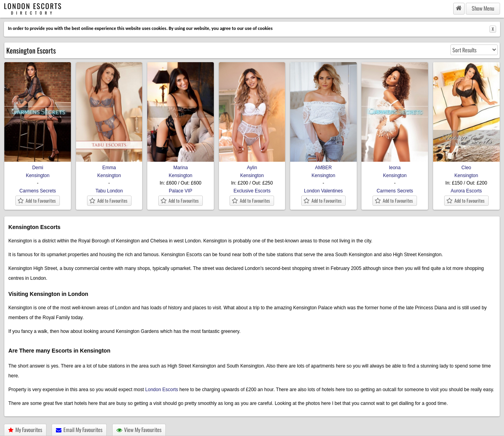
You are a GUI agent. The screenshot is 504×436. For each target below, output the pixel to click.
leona (395, 165)
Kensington (38, 176)
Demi (38, 165)
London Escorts (162, 390)
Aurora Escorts (466, 191)
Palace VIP (181, 191)
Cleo (466, 165)
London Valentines (323, 191)
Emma (109, 165)
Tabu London (109, 191)
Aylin (252, 165)
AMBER (323, 165)
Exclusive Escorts (252, 191)
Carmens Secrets (38, 191)
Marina (181, 165)
